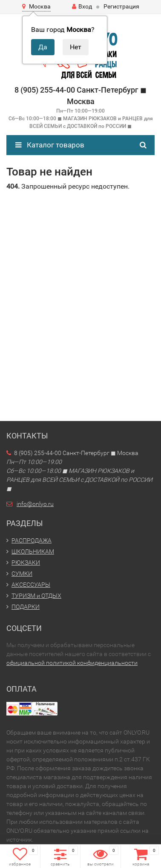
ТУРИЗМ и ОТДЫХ (36, 596)
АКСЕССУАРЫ (31, 585)
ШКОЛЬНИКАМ (33, 551)
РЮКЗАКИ (26, 563)
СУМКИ (22, 574)
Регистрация (121, 6)
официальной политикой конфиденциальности (72, 663)
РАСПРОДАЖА (32, 540)
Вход (82, 6)
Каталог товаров (50, 145)
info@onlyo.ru (35, 504)
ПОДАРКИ (26, 607)
